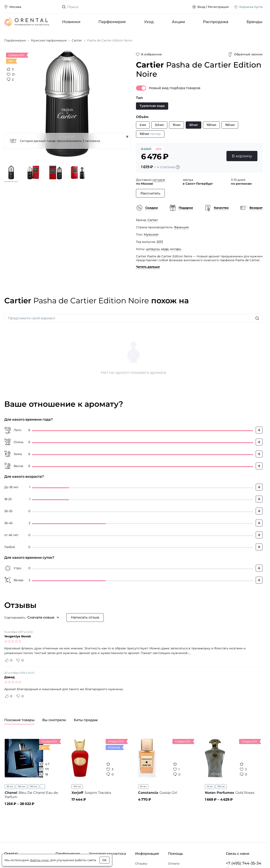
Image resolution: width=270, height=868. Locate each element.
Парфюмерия (112, 22)
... (42, 786)
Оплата (174, 864)
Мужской (151, 234)
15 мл (210, 786)
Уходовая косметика (107, 854)
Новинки (71, 22)
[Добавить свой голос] (259, 430)
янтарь (176, 249)
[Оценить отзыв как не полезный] (18, 660)
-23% (158, 149)
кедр (165, 249)
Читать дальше (148, 267)
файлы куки (39, 860)
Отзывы (141, 864)
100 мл (21, 786)
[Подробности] (178, 167)
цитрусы (153, 249)
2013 (160, 242)
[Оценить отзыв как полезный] (7, 660)
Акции (178, 22)
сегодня (159, 180)
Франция (181, 227)
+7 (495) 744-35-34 (244, 863)
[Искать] (257, 318)
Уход (149, 22)
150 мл (34, 786)
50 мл (10, 786)
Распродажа (216, 22)
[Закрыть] (127, 137)
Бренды (255, 22)
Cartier (153, 220)
